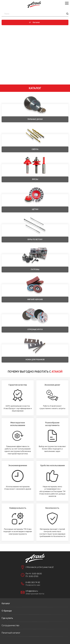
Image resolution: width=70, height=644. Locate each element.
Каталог (6, 603)
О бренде (7, 611)
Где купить (7, 618)
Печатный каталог (11, 633)
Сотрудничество (10, 625)
